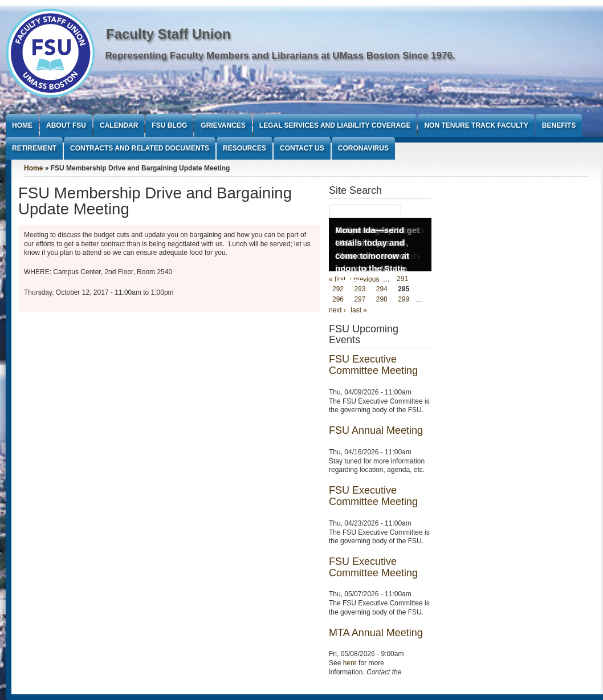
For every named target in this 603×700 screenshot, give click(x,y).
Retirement (34, 148)
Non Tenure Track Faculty (476, 125)
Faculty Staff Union (168, 34)
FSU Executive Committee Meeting (373, 365)
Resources (245, 148)
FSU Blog (169, 125)
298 (382, 300)
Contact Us (302, 148)
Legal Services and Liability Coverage (335, 125)
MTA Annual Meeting (376, 633)
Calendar (119, 125)
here (350, 663)
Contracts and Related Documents (140, 148)
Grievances (223, 125)
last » (359, 310)
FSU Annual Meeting (376, 430)
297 (360, 300)
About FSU (66, 125)
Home (22, 125)
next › (337, 310)
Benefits (559, 125)
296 (338, 300)
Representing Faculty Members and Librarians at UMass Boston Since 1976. (280, 56)
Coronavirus (363, 148)
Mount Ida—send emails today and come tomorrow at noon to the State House (372, 256)
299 (404, 300)
